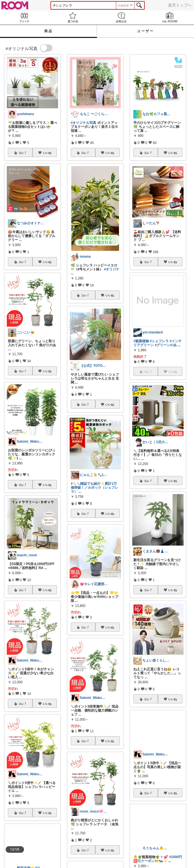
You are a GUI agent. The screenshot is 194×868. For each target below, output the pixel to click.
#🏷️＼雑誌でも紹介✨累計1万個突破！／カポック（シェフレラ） (94, 488)
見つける (73, 17)
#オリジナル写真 (84, 123)
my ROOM (170, 17)
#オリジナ (112, 269)
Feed (24, 17)
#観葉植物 (141, 341)
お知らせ (121, 17)
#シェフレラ (159, 341)
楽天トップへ (180, 5)
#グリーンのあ (166, 345)
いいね (47, 153)
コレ (23, 153)
